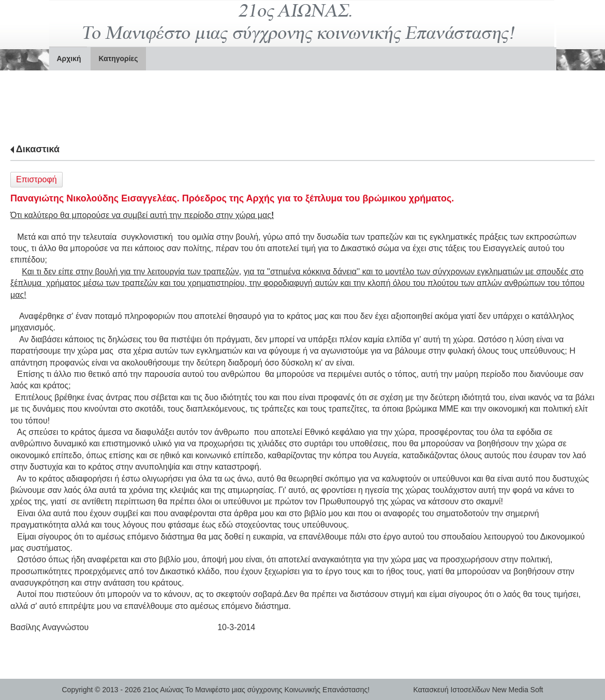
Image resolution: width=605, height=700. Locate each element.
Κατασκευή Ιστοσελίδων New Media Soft (478, 690)
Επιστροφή (36, 179)
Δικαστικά (38, 149)
